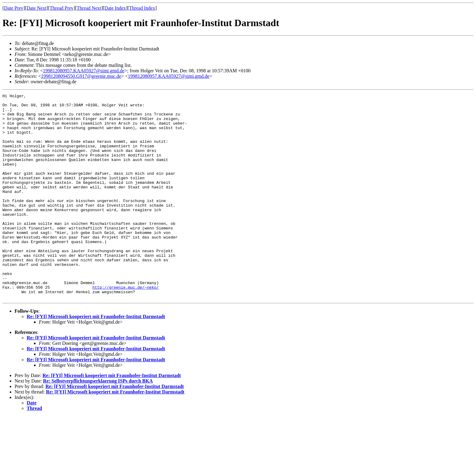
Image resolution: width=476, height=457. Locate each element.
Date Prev (14, 8)
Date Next (37, 8)
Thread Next (89, 8)
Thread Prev (61, 8)
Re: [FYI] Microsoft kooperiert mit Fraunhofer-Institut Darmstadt (96, 357)
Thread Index (142, 8)
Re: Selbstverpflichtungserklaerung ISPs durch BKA (98, 422)
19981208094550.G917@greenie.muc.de (81, 76)
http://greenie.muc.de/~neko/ (125, 326)
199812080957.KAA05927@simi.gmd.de (84, 71)
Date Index (115, 8)
